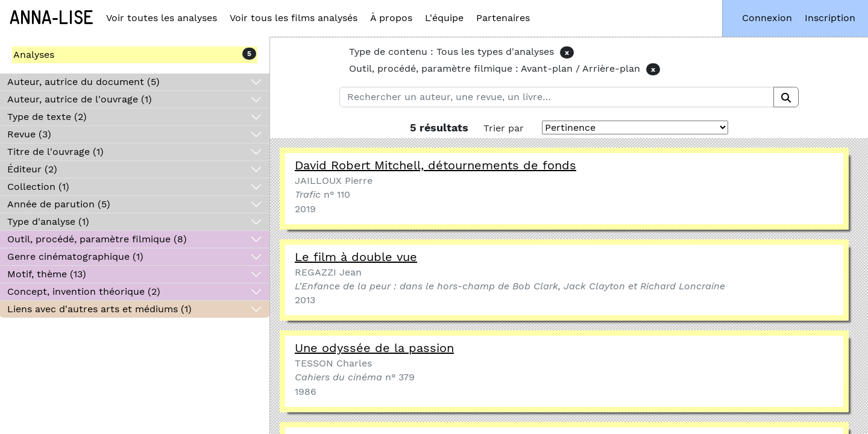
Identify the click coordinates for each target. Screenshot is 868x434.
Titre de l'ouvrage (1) (55, 152)
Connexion (767, 18)
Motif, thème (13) (47, 274)
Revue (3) (29, 134)
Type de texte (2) (47, 117)
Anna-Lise (52, 18)
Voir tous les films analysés (294, 18)
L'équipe (444, 18)
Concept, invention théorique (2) (84, 291)
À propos (391, 18)
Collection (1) (38, 187)
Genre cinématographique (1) (75, 256)
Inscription (830, 18)
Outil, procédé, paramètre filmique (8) (97, 239)
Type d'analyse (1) (48, 222)
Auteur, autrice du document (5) (83, 82)
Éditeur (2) (32, 169)
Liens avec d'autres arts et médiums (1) (99, 309)
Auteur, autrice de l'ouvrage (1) (80, 99)
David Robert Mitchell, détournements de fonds (436, 165)
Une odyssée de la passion (374, 348)
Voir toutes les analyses (162, 18)
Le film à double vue (356, 257)
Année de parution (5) (59, 204)
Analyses (34, 55)
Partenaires (503, 18)
